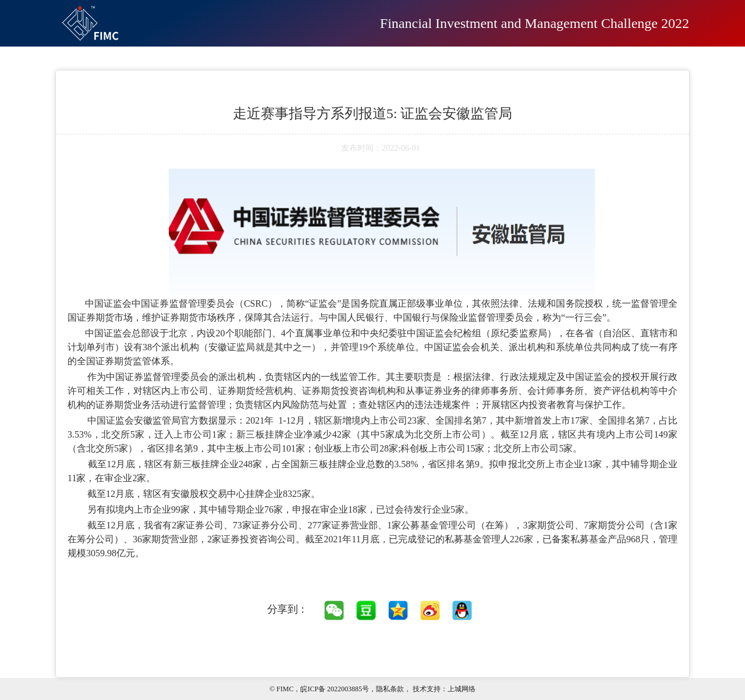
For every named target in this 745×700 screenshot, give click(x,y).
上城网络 (462, 689)
